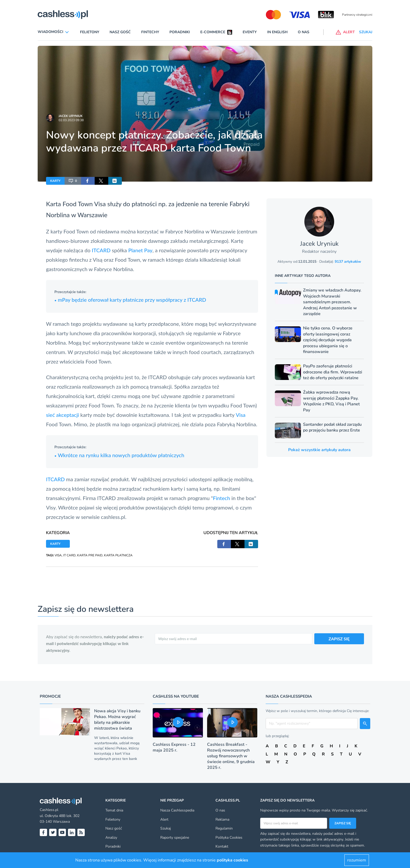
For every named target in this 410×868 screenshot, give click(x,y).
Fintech (221, 498)
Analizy (111, 838)
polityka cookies (232, 860)
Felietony (90, 32)
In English (277, 32)
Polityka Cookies (229, 838)
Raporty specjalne (175, 838)
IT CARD (69, 555)
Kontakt (222, 846)
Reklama (222, 819)
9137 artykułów (348, 262)
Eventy (250, 32)
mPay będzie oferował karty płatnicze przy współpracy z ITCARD (130, 300)
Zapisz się (343, 823)
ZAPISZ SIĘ (339, 639)
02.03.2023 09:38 (71, 120)
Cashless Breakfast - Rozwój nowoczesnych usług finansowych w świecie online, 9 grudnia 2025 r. (231, 756)
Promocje (50, 696)
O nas (304, 32)
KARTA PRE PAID (90, 555)
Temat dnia (114, 810)
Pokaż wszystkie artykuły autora (319, 450)
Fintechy (150, 32)
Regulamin (224, 828)
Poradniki (180, 32)
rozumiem (357, 860)
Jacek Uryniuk (71, 116)
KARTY (55, 181)
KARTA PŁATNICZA (118, 555)
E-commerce (213, 32)
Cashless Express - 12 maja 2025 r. (174, 747)
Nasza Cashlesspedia (177, 810)
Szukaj (166, 828)
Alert (164, 819)
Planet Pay (140, 250)
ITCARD (102, 250)
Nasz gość (120, 32)
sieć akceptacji (62, 415)
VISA (58, 555)
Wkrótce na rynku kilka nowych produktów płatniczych (119, 455)
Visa (100, 204)
